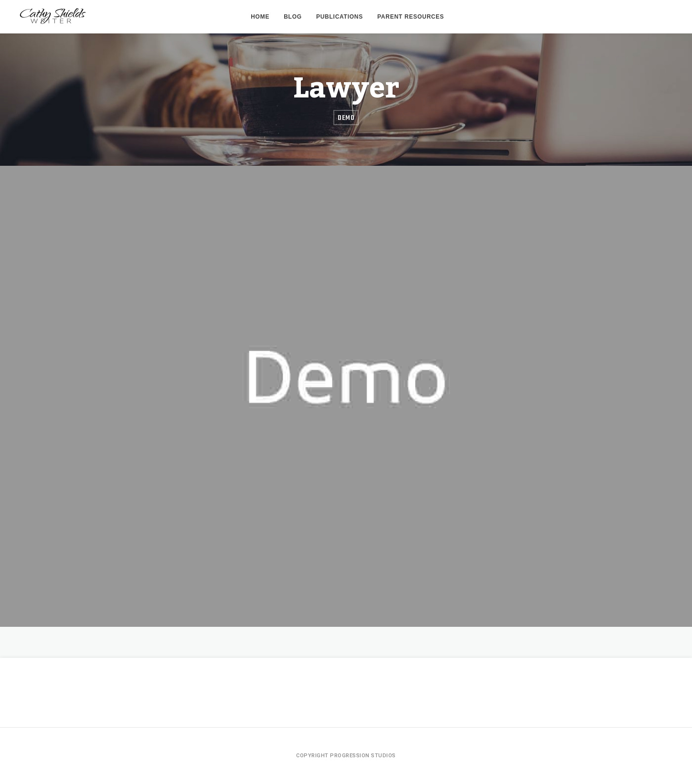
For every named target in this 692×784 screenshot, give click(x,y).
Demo (346, 118)
